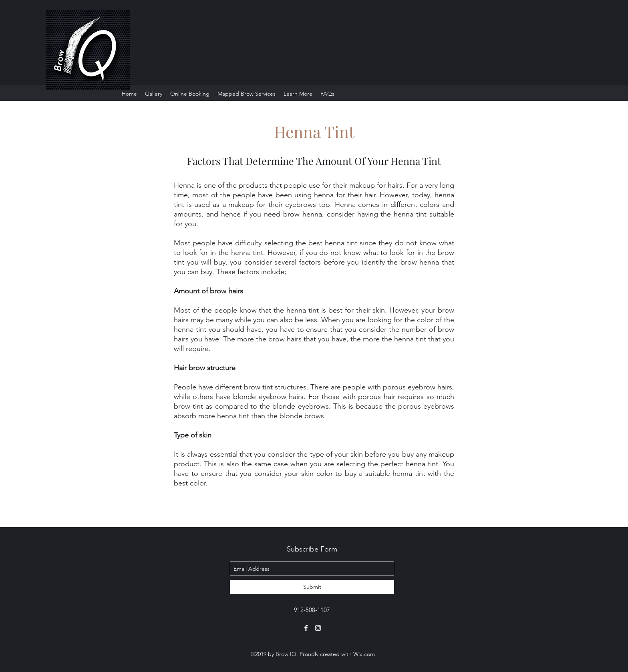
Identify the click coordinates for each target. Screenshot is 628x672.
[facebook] (306, 628)
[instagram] (318, 628)
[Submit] (312, 587)
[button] (298, 94)
